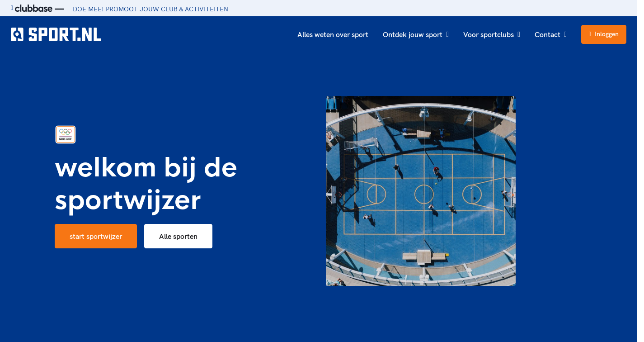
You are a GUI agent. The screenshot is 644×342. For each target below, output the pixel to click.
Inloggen (604, 34)
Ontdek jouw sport (416, 34)
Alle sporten (178, 236)
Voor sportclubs (492, 34)
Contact (551, 34)
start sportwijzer (96, 236)
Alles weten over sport (333, 34)
